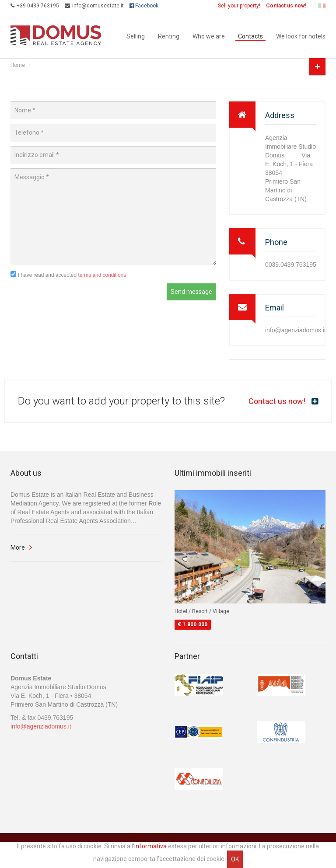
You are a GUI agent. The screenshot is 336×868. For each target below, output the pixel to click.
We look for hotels (301, 36)
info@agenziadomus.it (41, 726)
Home (18, 65)
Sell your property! (239, 6)
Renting (169, 36)
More (18, 547)
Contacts (250, 36)
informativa (150, 846)
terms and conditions (102, 275)
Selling (136, 36)
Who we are (209, 36)
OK (235, 859)
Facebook (144, 6)
